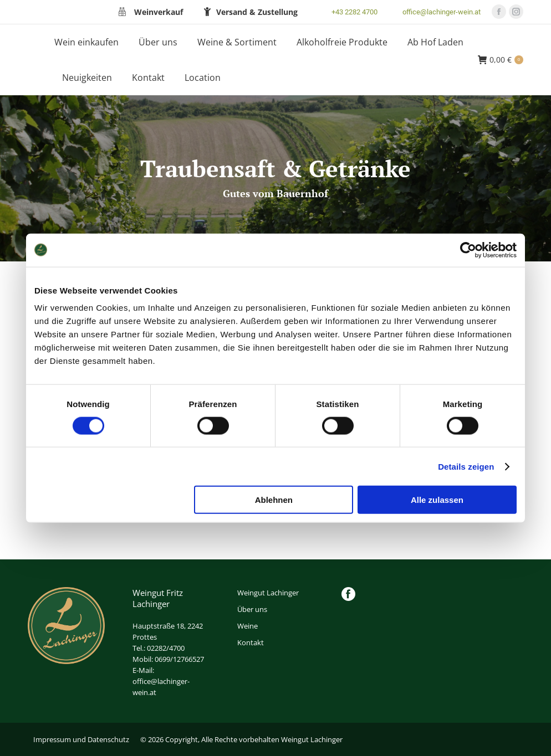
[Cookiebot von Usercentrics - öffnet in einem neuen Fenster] (468, 250)
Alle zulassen (437, 500)
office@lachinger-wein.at (435, 12)
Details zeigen (466, 466)
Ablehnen (274, 500)
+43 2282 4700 (348, 12)
